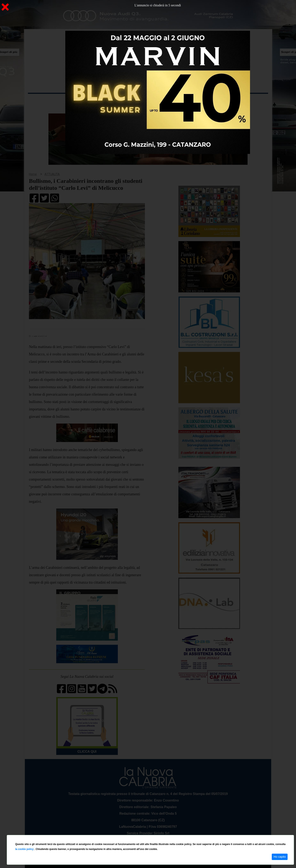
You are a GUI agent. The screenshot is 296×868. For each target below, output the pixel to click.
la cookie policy (25, 849)
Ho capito (280, 857)
